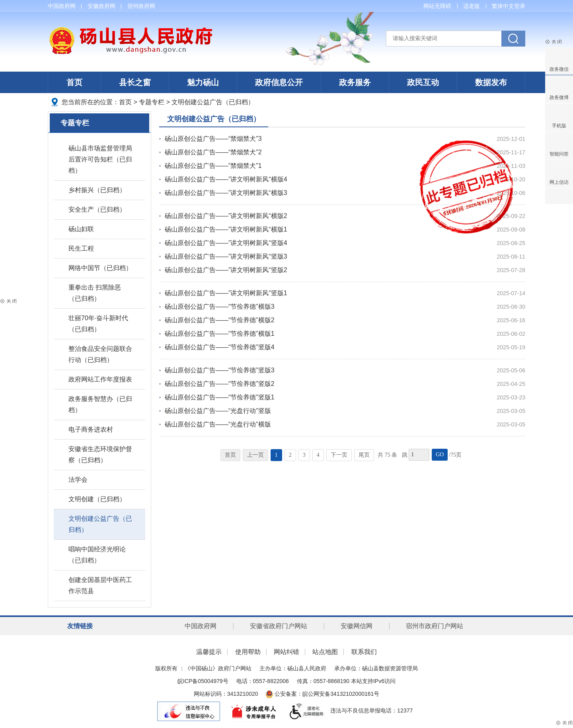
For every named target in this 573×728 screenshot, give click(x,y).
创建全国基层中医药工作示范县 (100, 585)
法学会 (78, 480)
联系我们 (364, 652)
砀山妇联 (81, 229)
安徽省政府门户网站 (279, 626)
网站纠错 (286, 652)
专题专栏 (152, 102)
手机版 (559, 126)
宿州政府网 (141, 6)
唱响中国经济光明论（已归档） (97, 555)
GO (440, 455)
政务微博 (559, 97)
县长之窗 (135, 82)
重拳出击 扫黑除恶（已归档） (95, 293)
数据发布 (491, 82)
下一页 (339, 455)
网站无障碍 (437, 6)
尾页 (364, 455)
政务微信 (559, 69)
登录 (520, 6)
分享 (559, 196)
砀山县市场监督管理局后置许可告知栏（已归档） (100, 159)
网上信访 (559, 182)
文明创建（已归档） (97, 499)
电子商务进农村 (91, 429)
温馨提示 (209, 652)
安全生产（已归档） (97, 209)
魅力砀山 (203, 82)
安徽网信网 (357, 626)
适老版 (472, 6)
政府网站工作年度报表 (100, 379)
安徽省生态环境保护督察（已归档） (100, 455)
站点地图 (325, 652)
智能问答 (559, 154)
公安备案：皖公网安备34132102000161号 (323, 694)
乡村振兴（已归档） (97, 190)
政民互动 (423, 82)
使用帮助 (248, 652)
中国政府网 (62, 6)
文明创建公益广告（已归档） (213, 102)
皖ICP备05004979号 (203, 681)
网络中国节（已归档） (100, 268)
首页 (74, 82)
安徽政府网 (101, 6)
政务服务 (355, 82)
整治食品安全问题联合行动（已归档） (100, 354)
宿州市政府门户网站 (435, 626)
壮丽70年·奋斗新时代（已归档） (98, 324)
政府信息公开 (279, 82)
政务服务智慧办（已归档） (100, 404)
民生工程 (81, 248)
